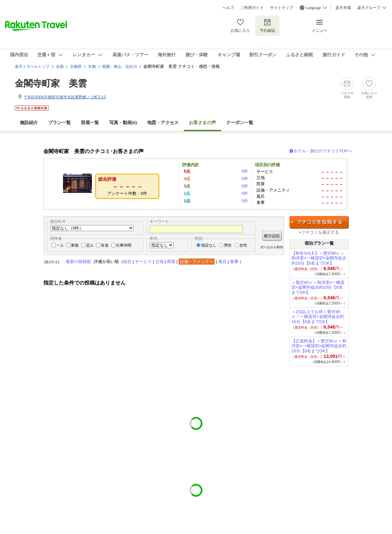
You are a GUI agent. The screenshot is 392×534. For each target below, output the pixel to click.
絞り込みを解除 (272, 247)
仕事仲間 (124, 245)
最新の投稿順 (78, 262)
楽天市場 (343, 8)
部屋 (171, 262)
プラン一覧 (59, 123)
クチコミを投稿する (319, 222)
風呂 (222, 262)
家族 (75, 245)
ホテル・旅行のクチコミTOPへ (323, 151)
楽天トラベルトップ (32, 67)
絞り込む (272, 236)
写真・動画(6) (123, 123)
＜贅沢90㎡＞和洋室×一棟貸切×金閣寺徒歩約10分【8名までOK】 (318, 288)
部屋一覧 (90, 123)
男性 (228, 245)
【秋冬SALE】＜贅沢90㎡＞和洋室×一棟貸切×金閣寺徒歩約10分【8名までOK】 (319, 258)
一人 (60, 245)
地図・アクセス (163, 123)
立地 (159, 262)
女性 (243, 245)
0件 (245, 171)
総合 (127, 262)
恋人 (90, 245)
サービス (143, 262)
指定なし (209, 245)
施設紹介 (29, 123)
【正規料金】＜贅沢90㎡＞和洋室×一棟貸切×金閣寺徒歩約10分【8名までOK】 (319, 346)
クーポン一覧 (240, 123)
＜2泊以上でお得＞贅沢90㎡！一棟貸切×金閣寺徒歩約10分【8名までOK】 (318, 317)
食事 (234, 262)
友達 (105, 245)
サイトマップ (281, 8)
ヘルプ (228, 8)
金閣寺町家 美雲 (51, 83)
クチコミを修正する (320, 232)
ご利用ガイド (252, 8)
